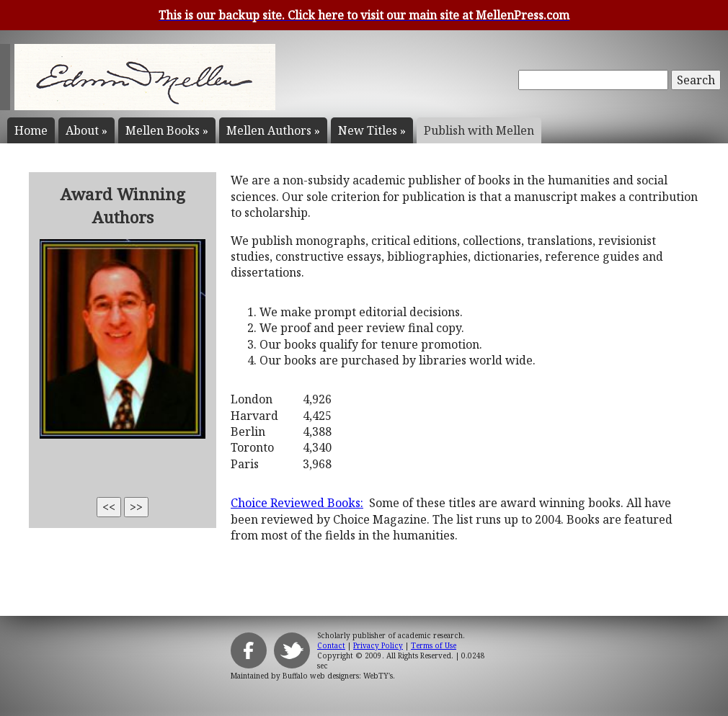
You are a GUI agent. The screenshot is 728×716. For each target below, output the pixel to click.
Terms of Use (434, 645)
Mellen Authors (273, 130)
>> (136, 507)
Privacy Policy (378, 645)
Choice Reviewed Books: (297, 503)
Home (31, 130)
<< (109, 507)
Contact (331, 645)
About (86, 130)
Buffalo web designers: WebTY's (338, 676)
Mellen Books (167, 130)
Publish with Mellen (479, 130)
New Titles (372, 130)
